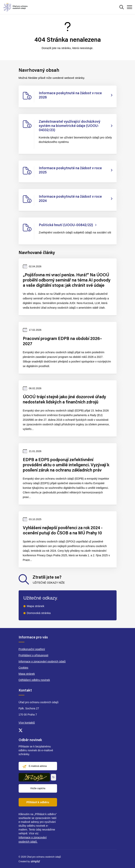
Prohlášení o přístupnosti (34, 655)
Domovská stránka (39, 613)
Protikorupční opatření (32, 649)
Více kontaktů (27, 723)
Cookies (24, 668)
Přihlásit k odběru (38, 802)
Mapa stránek (36, 606)
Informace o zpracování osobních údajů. (33, 840)
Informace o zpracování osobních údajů (42, 661)
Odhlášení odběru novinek (34, 680)
